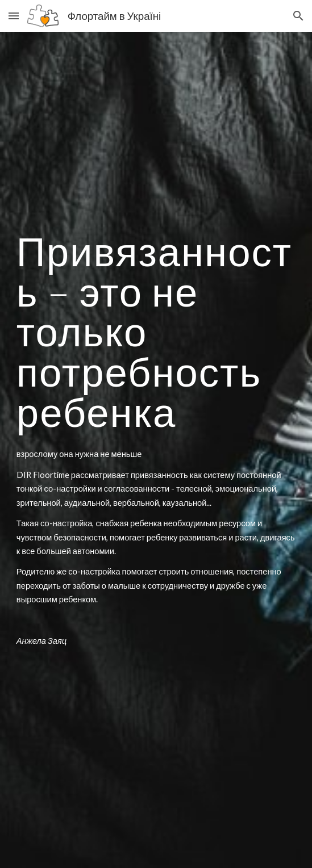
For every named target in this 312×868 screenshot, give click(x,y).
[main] (156, 331)
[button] (14, 16)
